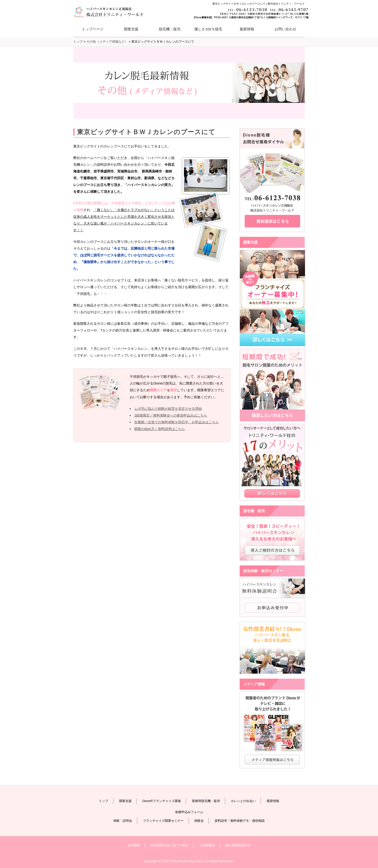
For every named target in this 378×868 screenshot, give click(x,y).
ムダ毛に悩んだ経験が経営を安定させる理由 (168, 409)
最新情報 (247, 29)
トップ (104, 801)
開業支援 (125, 801)
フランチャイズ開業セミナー (163, 821)
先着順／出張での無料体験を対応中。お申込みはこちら (176, 422)
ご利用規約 (207, 845)
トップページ (93, 29)
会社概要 (134, 845)
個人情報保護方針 (238, 845)
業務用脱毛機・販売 (206, 801)
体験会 (199, 821)
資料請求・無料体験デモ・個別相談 (240, 821)
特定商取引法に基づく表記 (169, 845)
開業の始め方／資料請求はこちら (160, 429)
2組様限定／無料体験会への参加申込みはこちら (171, 415)
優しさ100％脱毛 (208, 29)
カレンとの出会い (243, 801)
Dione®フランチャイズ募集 (162, 801)
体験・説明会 (123, 821)
